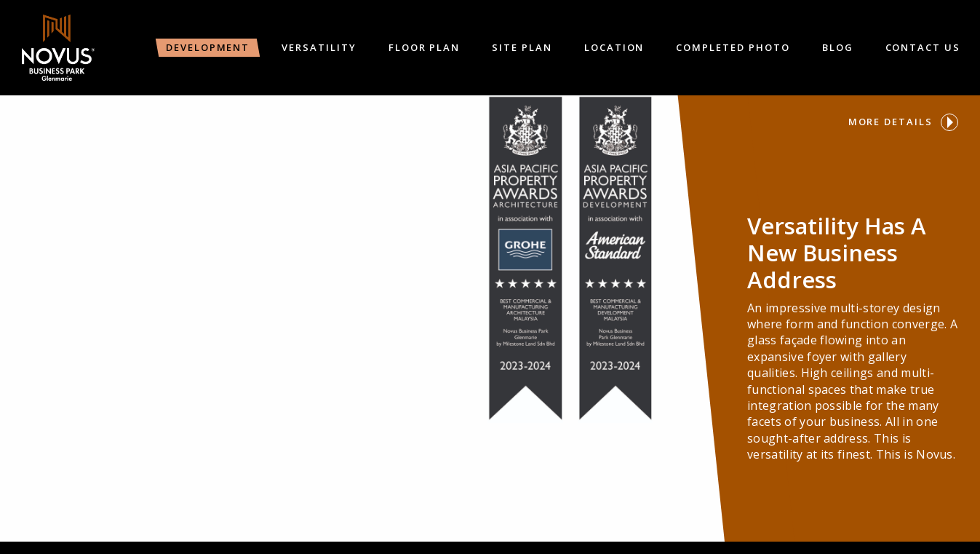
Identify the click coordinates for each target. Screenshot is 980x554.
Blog (838, 47)
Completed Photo (733, 47)
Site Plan (522, 47)
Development (208, 47)
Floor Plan (425, 47)
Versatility (319, 47)
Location (614, 47)
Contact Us (923, 47)
